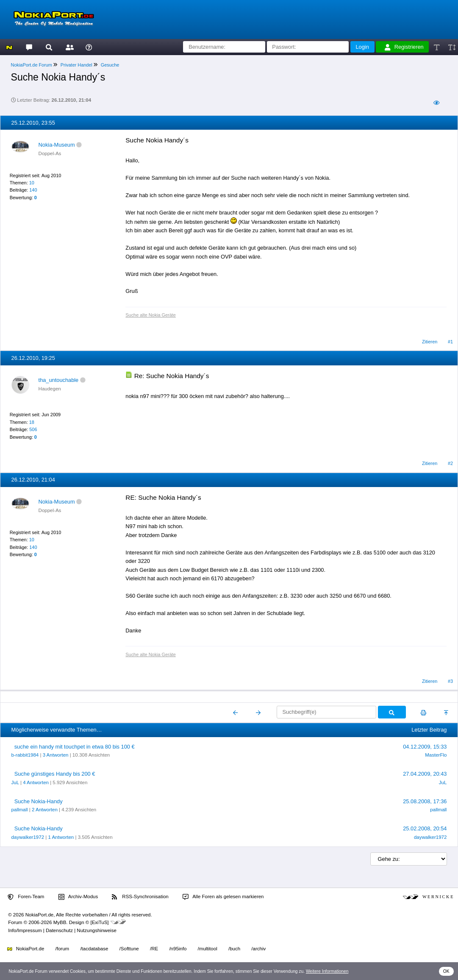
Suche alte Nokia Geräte (150, 315)
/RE (154, 949)
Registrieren (404, 47)
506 (33, 429)
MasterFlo (436, 755)
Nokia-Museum (57, 145)
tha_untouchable (59, 380)
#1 (450, 342)
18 (32, 422)
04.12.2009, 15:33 (425, 747)
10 (32, 183)
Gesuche (110, 65)
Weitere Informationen (327, 971)
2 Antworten (45, 810)
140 (33, 190)
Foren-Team (26, 897)
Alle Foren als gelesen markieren (223, 897)
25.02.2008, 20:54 (425, 828)
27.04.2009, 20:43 (425, 774)
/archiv (258, 949)
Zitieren (430, 342)
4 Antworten (36, 782)
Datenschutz (59, 930)
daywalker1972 (28, 837)
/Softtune (129, 949)
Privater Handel (76, 65)
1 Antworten (61, 837)
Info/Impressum (25, 930)
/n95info (178, 949)
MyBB (60, 922)
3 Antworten (56, 755)
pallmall (20, 810)
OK (446, 971)
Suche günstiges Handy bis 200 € (55, 774)
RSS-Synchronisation (140, 897)
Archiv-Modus (78, 897)
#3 (450, 681)
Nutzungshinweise (96, 930)
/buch (234, 949)
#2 (450, 463)
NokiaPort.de (26, 949)
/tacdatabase (94, 949)
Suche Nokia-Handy (39, 801)
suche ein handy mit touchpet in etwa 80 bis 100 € (75, 747)
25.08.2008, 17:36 (425, 801)
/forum (62, 949)
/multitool (208, 949)
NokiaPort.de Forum (32, 65)
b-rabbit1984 (25, 755)
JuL (15, 782)
